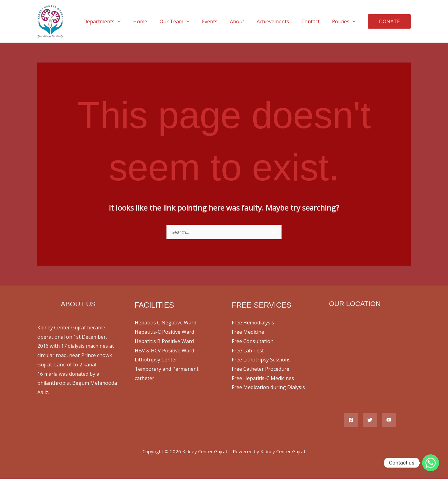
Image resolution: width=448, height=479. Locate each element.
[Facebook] (351, 421)
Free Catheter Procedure (261, 370)
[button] (389, 21)
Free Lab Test (248, 351)
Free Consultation (253, 342)
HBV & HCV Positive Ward (164, 351)
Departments (118, 21)
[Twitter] (370, 421)
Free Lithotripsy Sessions (261, 360)
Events (221, 21)
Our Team (185, 21)
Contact (314, 21)
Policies (342, 21)
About (246, 21)
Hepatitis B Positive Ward (164, 342)
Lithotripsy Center (156, 360)
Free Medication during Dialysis (268, 388)
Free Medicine (248, 333)
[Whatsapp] (431, 463)
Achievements (279, 21)
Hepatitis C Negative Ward (166, 323)
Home (156, 21)
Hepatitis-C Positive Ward (164, 333)
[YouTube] (389, 421)
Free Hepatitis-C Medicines (263, 379)
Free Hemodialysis (253, 323)
